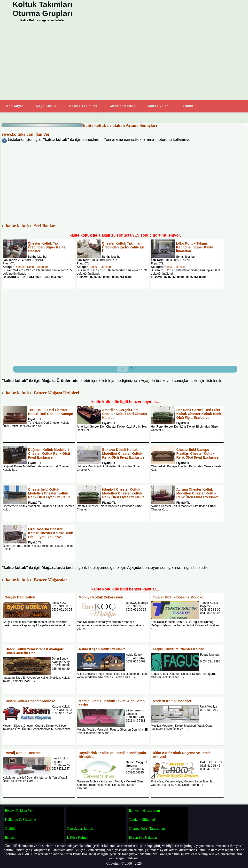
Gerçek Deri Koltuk (20, 597)
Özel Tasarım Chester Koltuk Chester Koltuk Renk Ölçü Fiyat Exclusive (50, 533)
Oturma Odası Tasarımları (147, 828)
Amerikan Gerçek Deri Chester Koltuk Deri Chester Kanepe (125, 414)
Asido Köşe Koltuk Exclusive (102, 649)
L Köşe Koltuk (77, 837)
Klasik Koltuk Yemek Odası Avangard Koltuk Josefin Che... (35, 651)
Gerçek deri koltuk (80, 828)
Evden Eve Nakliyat (143, 837)
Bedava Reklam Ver (19, 811)
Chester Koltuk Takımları (32, 267)
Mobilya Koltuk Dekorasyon (101, 597)
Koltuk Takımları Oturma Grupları (42, 9)
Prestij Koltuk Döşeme (23, 753)
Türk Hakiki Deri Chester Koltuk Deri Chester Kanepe (50, 412)
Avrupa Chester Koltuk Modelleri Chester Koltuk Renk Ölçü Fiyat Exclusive (197, 493)
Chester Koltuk (123, 106)
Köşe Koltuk (46, 106)
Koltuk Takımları (83, 106)
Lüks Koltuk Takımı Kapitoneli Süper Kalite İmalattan (195, 247)
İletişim (187, 106)
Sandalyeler (158, 106)
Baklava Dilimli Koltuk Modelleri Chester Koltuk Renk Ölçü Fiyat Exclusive (123, 454)
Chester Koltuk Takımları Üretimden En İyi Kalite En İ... (123, 247)
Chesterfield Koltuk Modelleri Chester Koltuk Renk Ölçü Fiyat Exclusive (49, 493)
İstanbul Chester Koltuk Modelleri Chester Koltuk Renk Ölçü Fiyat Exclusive (123, 493)
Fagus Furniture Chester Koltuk (178, 649)
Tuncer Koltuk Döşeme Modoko (178, 597)
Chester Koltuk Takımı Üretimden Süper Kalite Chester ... (47, 247)
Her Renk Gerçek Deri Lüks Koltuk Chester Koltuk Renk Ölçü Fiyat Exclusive (199, 414)
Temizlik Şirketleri (142, 820)
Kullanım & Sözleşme (20, 820)
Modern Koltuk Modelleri (173, 701)
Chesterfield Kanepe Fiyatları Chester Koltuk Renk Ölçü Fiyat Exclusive (197, 454)
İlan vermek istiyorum (144, 811)
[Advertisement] (109, 62)
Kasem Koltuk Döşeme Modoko (30, 701)
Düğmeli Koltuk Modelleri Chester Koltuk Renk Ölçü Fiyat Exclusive (49, 454)
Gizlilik (10, 828)
